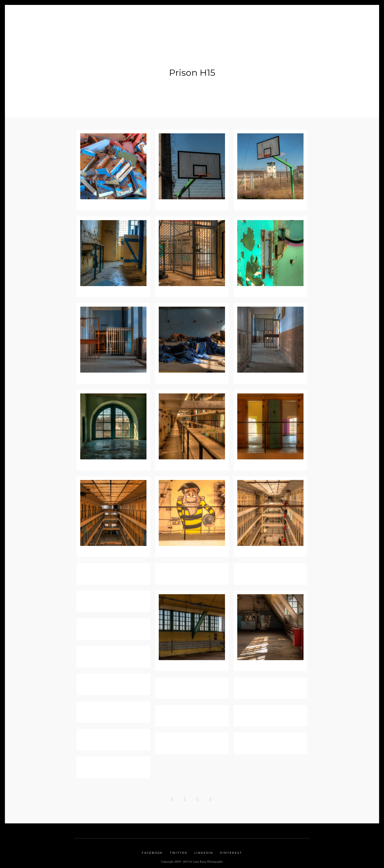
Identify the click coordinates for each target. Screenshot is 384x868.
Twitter (179, 850)
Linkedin (204, 850)
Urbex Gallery (247, 15)
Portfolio (157, 15)
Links (278, 15)
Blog (133, 15)
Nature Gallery (205, 15)
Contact (300, 15)
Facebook (152, 850)
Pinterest (231, 850)
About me (108, 15)
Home (84, 15)
